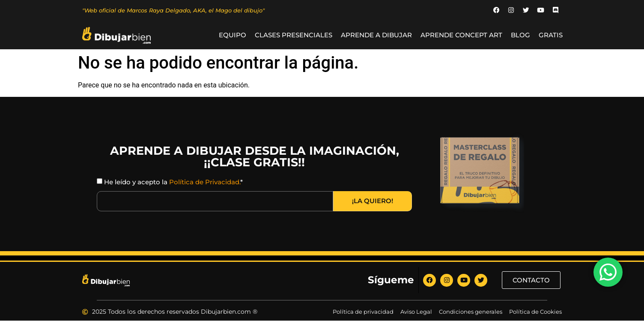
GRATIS (551, 35)
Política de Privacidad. (205, 182)
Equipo (233, 35)
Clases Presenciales (294, 35)
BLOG (520, 35)
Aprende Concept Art (461, 35)
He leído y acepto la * (173, 182)
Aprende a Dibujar (376, 35)
